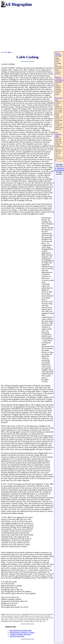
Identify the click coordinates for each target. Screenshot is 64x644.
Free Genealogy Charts (58, 134)
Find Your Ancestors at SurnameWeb (59, 79)
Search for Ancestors (17, 636)
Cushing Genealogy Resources (20, 634)
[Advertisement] (20, 29)
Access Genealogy (58, 54)
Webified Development (59, 169)
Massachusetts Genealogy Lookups (22, 632)
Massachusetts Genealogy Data (21, 630)
